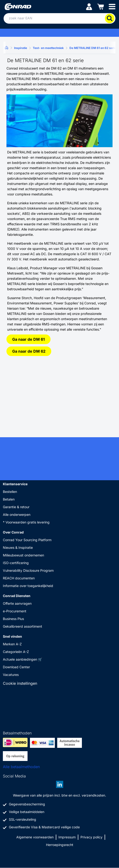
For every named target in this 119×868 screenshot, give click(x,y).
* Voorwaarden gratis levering (26, 522)
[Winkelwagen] (101, 6)
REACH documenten (19, 578)
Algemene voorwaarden (35, 837)
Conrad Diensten (17, 596)
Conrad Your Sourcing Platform (27, 540)
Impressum (67, 837)
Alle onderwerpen (17, 515)
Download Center (16, 667)
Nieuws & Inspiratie (18, 547)
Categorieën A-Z (16, 652)
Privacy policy (91, 837)
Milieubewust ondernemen (23, 555)
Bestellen (10, 492)
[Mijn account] (89, 6)
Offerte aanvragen (17, 603)
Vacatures (11, 675)
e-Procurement (15, 611)
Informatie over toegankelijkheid (28, 586)
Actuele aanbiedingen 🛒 (23, 659)
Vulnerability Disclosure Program (28, 570)
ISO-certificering (16, 563)
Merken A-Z (12, 644)
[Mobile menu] (112, 6)
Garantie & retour (16, 507)
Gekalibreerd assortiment (23, 626)
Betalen (9, 499)
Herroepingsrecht (60, 845)
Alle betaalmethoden (21, 767)
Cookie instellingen (20, 683)
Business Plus (13, 619)
